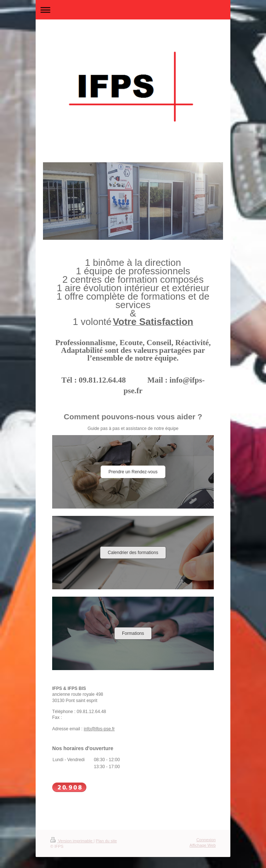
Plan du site (106, 841)
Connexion (206, 840)
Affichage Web (203, 845)
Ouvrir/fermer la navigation (133, 10)
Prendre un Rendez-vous (133, 472)
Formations (133, 633)
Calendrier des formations (133, 553)
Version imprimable (72, 841)
